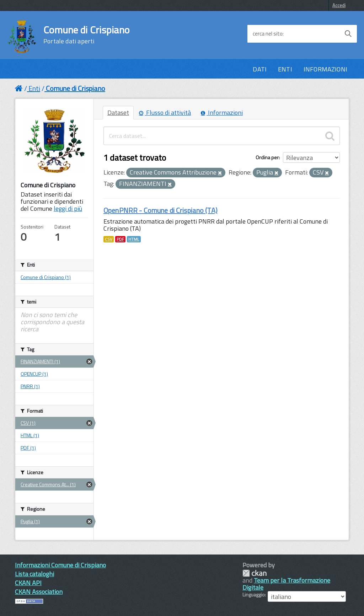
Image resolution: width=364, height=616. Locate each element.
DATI (260, 69)
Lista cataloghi (34, 574)
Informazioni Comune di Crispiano (60, 565)
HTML (134, 239)
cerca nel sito (268, 34)
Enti (34, 88)
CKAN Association (39, 592)
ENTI (285, 69)
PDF (120, 239)
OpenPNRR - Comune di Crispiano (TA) (160, 210)
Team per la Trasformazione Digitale (286, 584)
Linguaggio (254, 595)
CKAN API (28, 583)
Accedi (339, 5)
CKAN (255, 573)
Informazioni (222, 113)
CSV (109, 239)
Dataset (118, 113)
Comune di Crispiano (86, 35)
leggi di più (68, 208)
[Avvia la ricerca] (348, 34)
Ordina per (267, 157)
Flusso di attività (165, 113)
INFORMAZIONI (325, 69)
